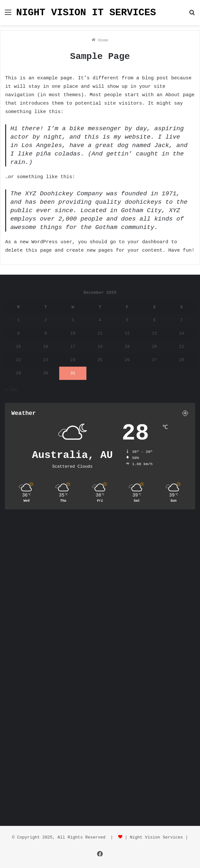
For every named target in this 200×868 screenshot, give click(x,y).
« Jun (11, 390)
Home (100, 40)
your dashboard (148, 242)
